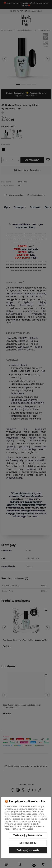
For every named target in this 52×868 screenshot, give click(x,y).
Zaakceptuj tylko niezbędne (28, 835)
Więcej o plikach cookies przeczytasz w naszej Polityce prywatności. (25, 828)
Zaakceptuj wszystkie (28, 850)
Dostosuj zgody (28, 843)
